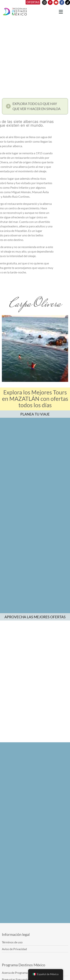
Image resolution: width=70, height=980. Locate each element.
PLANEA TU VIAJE (35, 414)
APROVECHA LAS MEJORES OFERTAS (35, 617)
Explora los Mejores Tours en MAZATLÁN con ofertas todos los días (35, 399)
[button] (35, 108)
